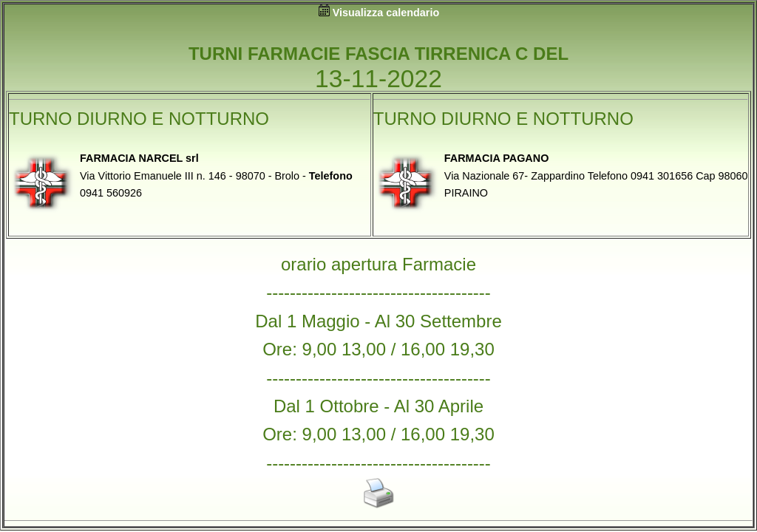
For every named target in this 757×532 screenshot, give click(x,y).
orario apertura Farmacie (378, 264)
